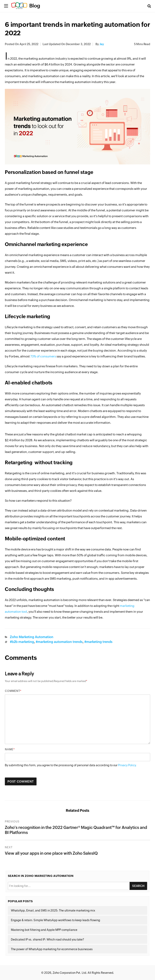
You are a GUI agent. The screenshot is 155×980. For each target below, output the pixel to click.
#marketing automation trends (59, 642)
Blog (35, 6)
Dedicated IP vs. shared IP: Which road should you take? (47, 940)
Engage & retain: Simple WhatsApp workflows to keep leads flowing (56, 920)
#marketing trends (98, 642)
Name (9, 749)
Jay (102, 44)
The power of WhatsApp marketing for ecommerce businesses (52, 949)
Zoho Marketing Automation (32, 637)
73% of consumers (43, 356)
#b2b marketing (22, 642)
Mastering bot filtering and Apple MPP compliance (44, 930)
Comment (12, 691)
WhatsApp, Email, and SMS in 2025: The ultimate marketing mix (53, 910)
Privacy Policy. (127, 765)
